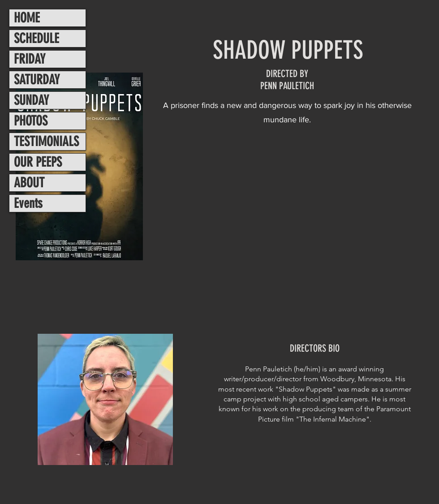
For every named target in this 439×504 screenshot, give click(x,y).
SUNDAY (31, 100)
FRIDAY (30, 59)
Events (28, 203)
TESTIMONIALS (46, 142)
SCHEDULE (37, 39)
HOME (27, 18)
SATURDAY (37, 80)
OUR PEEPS (38, 162)
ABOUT (29, 183)
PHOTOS (31, 121)
